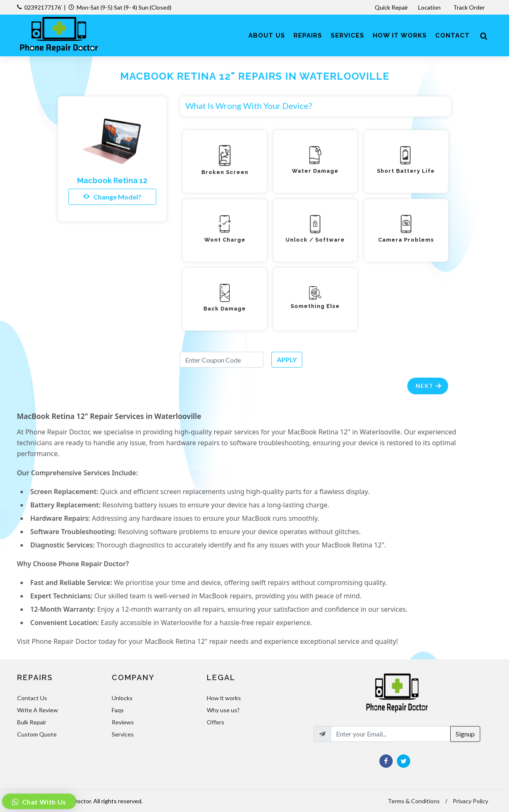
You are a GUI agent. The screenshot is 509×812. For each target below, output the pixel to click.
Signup (465, 734)
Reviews (123, 722)
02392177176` (43, 7)
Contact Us (32, 698)
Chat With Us (43, 802)
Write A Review (38, 710)
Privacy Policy (470, 801)
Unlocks (122, 698)
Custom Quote (37, 734)
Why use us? (223, 710)
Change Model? (112, 197)
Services (123, 734)
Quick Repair (391, 7)
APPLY (287, 359)
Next (429, 386)
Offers (216, 722)
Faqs (118, 710)
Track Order (470, 7)
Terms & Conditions (414, 801)
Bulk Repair (32, 722)
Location (430, 7)
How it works (224, 698)
